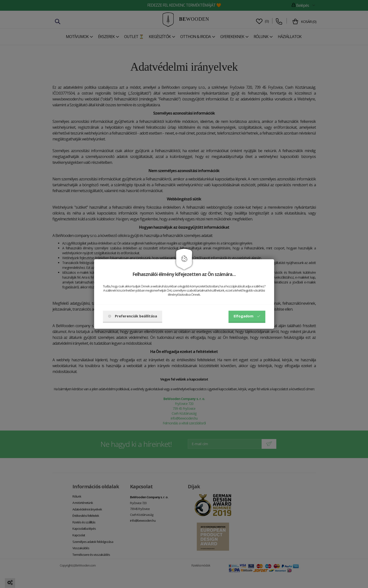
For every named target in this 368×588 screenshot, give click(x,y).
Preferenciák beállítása (133, 316)
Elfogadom (247, 316)
